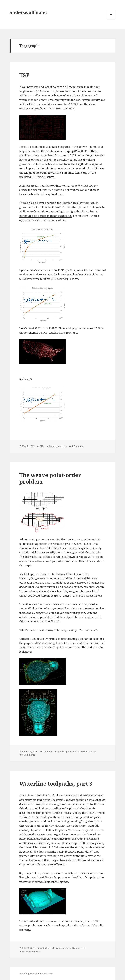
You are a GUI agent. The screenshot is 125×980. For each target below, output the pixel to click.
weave (93, 751)
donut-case (43, 921)
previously (46, 873)
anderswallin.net (28, 12)
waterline (83, 751)
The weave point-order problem (50, 478)
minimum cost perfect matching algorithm (46, 216)
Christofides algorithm (76, 203)
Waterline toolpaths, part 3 (56, 784)
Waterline (47, 751)
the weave (70, 795)
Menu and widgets (111, 19)
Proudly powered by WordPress (36, 974)
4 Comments (29, 755)
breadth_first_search (82, 821)
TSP (24, 75)
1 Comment (78, 446)
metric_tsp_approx (52, 100)
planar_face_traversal (68, 643)
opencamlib (43, 104)
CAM (42, 446)
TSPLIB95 (69, 108)
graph (59, 446)
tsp (65, 446)
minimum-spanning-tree (53, 211)
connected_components (74, 804)
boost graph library (88, 100)
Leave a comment (31, 951)
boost (52, 446)
